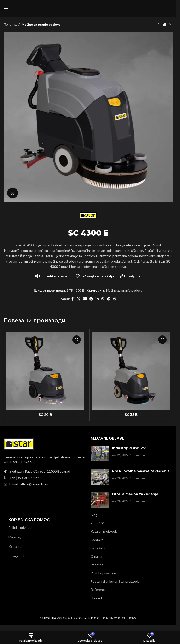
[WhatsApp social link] (103, 299)
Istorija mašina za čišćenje (135, 494)
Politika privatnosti (22, 527)
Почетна (10, 24)
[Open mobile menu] (6, 8)
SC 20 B (45, 415)
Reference (99, 590)
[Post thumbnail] (100, 454)
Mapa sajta (16, 537)
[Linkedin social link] (97, 299)
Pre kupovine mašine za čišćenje (141, 471)
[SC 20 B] (45, 371)
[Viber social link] (115, 299)
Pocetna (97, 565)
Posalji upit (17, 556)
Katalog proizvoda (104, 531)
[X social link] (79, 299)
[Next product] (170, 25)
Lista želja (98, 548)
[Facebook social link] (73, 299)
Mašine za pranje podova (41, 24)
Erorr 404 (98, 523)
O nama (96, 556)
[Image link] (19, 444)
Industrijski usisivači (130, 448)
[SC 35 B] (131, 371)
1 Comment (138, 455)
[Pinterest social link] (91, 299)
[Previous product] (158, 25)
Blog (94, 515)
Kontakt (15, 546)
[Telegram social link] (109, 299)
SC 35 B (131, 415)
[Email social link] (85, 299)
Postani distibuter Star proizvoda (115, 581)
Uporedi (97, 598)
